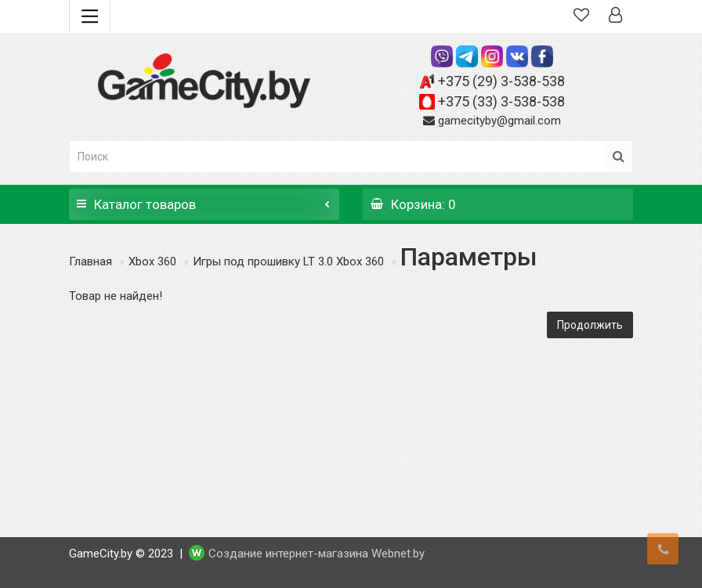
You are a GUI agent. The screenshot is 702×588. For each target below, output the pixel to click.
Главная (90, 262)
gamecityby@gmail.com (499, 121)
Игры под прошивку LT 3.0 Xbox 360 (288, 262)
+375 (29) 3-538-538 (501, 81)
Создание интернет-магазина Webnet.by (317, 554)
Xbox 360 (152, 262)
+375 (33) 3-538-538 (501, 101)
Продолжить (590, 325)
